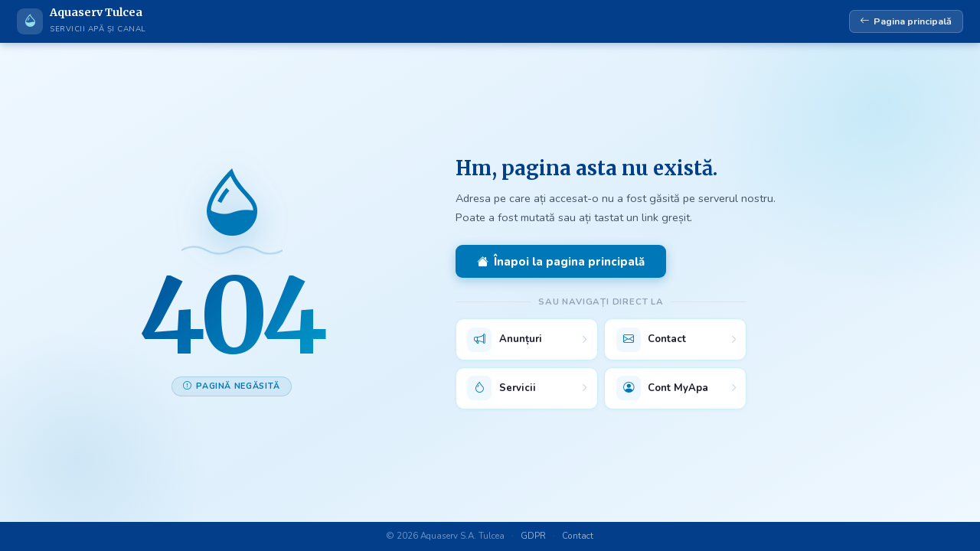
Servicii (501, 388)
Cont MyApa (663, 388)
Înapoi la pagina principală (561, 262)
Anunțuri (505, 340)
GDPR (533, 536)
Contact (652, 340)
